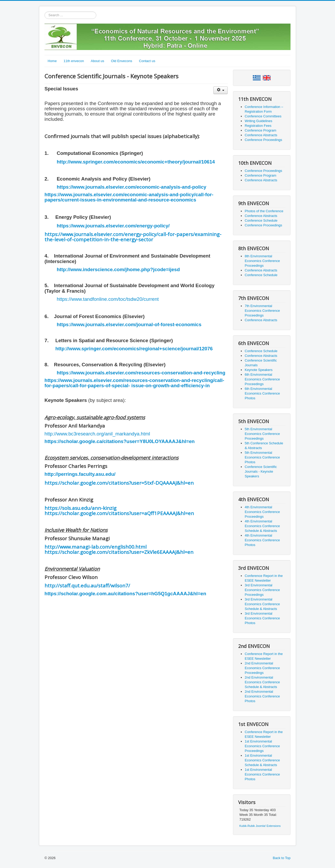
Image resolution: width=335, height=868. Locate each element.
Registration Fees (258, 126)
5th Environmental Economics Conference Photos (262, 457)
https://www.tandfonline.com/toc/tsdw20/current (108, 299)
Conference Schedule (261, 220)
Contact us (147, 61)
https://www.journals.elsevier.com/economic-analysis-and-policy (132, 187)
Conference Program (261, 130)
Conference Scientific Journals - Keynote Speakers (261, 471)
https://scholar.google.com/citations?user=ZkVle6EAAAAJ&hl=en (119, 552)
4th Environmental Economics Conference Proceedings (262, 512)
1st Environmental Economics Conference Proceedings (262, 746)
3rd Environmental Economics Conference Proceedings (262, 590)
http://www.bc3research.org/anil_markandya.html (97, 434)
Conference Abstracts (261, 135)
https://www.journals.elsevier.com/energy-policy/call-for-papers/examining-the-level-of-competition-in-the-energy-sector (133, 237)
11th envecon (74, 61)
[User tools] (220, 90)
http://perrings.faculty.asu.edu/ (80, 474)
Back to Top (282, 858)
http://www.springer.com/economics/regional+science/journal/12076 (134, 349)
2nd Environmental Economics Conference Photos (262, 696)
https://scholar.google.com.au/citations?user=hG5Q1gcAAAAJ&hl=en (125, 594)
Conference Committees (263, 116)
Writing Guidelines (258, 121)
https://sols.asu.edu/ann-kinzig (80, 508)
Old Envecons (122, 61)
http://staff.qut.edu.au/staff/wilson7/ (87, 585)
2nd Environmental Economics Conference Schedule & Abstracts (262, 682)
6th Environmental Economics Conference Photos (262, 393)
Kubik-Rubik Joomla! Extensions (260, 826)
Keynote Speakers (259, 370)
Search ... (45, 12)
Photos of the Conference (264, 211)
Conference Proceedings (263, 140)
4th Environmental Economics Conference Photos (262, 540)
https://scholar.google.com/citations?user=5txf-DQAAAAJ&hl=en (119, 483)
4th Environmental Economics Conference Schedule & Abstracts (262, 526)
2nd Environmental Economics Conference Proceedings (262, 668)
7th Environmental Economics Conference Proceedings (262, 311)
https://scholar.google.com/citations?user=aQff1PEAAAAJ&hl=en (119, 513)
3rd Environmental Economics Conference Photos (262, 618)
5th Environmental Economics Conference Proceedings (262, 434)
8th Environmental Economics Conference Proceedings (262, 261)
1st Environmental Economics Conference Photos (262, 774)
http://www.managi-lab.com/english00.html (96, 547)
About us (97, 61)
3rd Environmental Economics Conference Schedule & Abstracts (262, 604)
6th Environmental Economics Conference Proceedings (262, 379)
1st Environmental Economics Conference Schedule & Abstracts (262, 760)
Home (52, 61)
